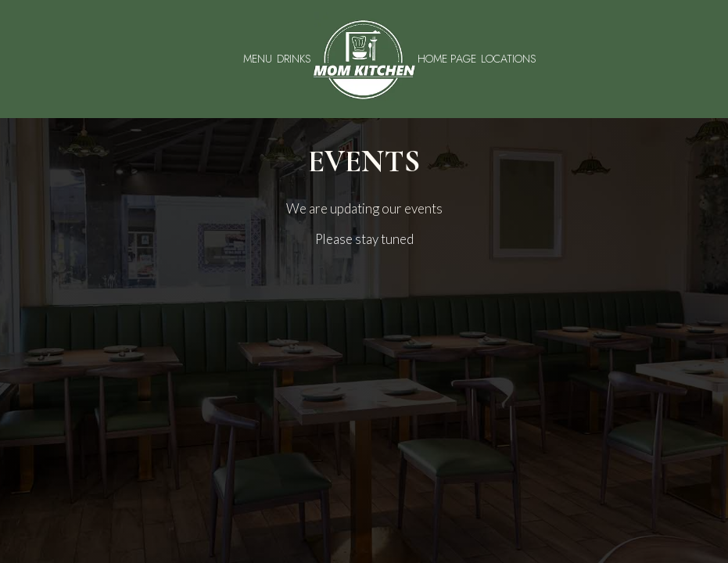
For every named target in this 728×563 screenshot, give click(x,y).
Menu (258, 59)
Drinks (294, 59)
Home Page (447, 59)
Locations (509, 59)
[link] (364, 59)
